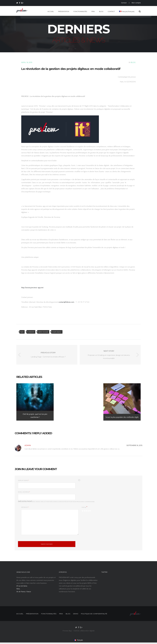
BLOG (101, 11)
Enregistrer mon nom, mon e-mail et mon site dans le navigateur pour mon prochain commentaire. (56, 502)
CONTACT (111, 11)
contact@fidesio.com (67, 302)
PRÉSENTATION (64, 11)
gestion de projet (43, 332)
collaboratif (31, 332)
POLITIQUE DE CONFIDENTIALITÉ (100, 614)
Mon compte (136, 3)
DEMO (81, 614)
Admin (28, 445)
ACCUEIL (51, 11)
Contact (124, 3)
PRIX (93, 11)
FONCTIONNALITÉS (80, 11)
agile (22, 332)
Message (25, 507)
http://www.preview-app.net (32, 288)
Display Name (23, 480)
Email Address (24, 492)
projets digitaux (57, 332)
